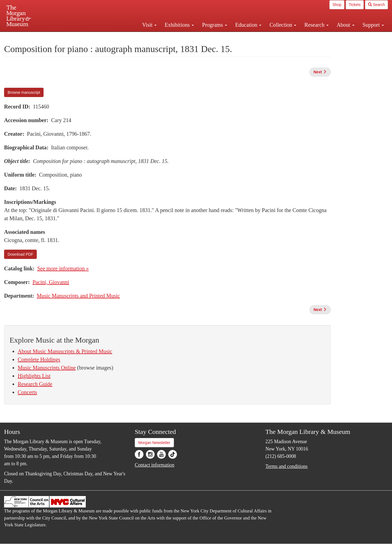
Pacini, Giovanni (51, 282)
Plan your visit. (131, 37)
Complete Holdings (39, 359)
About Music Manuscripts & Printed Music (65, 351)
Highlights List (34, 376)
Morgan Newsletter (154, 443)
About (346, 25)
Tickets (355, 5)
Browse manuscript (24, 92)
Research (316, 25)
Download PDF (20, 254)
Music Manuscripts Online (47, 368)
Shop (337, 5)
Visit (149, 25)
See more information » (63, 268)
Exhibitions (179, 25)
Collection (283, 25)
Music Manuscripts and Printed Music (78, 296)
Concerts (27, 392)
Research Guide (35, 384)
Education (248, 25)
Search (376, 5)
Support (373, 25)
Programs (215, 25)
